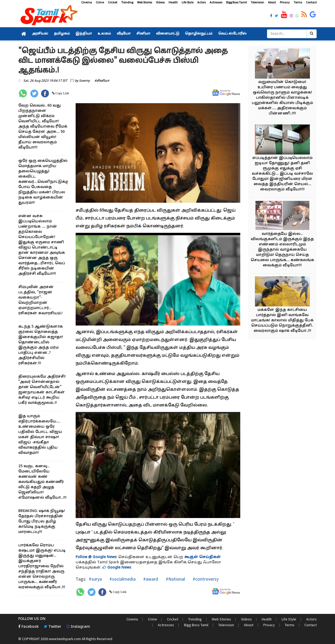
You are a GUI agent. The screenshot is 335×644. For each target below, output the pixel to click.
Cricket (113, 2)
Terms (298, 2)
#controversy (205, 579)
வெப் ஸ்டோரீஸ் (232, 34)
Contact (311, 2)
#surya (95, 579)
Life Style (188, 2)
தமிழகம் (62, 34)
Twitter (53, 627)
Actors (202, 2)
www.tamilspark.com (65, 639)
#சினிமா (102, 81)
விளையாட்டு (168, 34)
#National (175, 579)
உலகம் (104, 34)
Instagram (78, 627)
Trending (127, 2)
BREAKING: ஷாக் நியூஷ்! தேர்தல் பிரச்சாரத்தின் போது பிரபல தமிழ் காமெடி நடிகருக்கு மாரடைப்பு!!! (42, 522)
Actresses (216, 2)
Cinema (86, 2)
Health (173, 2)
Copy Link (62, 93)
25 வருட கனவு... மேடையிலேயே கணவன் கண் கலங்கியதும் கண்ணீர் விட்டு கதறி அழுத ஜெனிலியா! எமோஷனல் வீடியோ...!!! (42, 482)
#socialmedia (122, 579)
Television (257, 2)
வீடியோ (124, 34)
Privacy (285, 2)
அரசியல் (40, 34)
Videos (160, 2)
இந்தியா (84, 34)
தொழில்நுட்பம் (199, 34)
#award (150, 579)
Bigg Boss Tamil (236, 2)
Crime (100, 2)
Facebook (29, 627)
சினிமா (143, 34)
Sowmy (84, 81)
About (272, 2)
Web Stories (145, 2)
